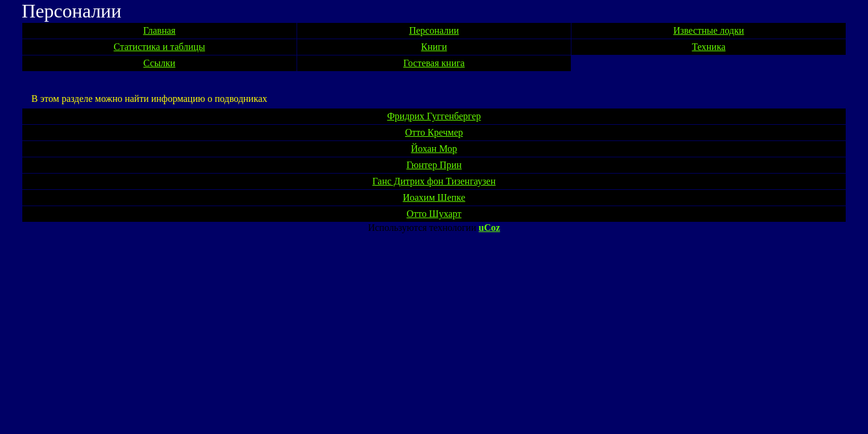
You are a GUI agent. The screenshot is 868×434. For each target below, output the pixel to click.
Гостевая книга (434, 63)
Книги (434, 47)
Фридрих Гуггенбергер (434, 116)
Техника (709, 47)
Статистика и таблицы (160, 47)
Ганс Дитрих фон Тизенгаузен (434, 181)
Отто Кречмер (434, 132)
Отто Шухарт (434, 214)
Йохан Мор (434, 149)
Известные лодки (709, 30)
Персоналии (434, 30)
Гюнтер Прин (434, 165)
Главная (159, 30)
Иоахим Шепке (434, 197)
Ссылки (159, 63)
